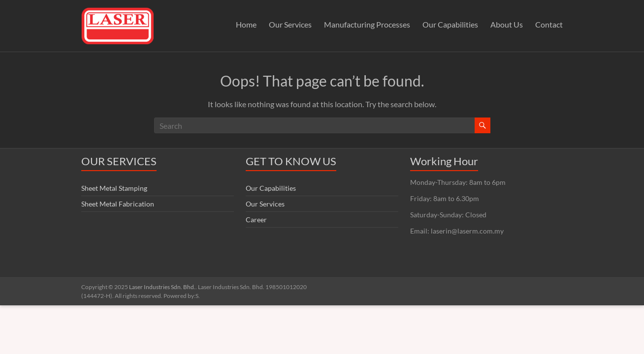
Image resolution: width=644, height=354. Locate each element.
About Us (507, 24)
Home (246, 24)
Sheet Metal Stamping (114, 188)
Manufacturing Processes (367, 24)
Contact (549, 24)
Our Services (290, 24)
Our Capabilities (450, 24)
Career (256, 220)
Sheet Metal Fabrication (118, 204)
